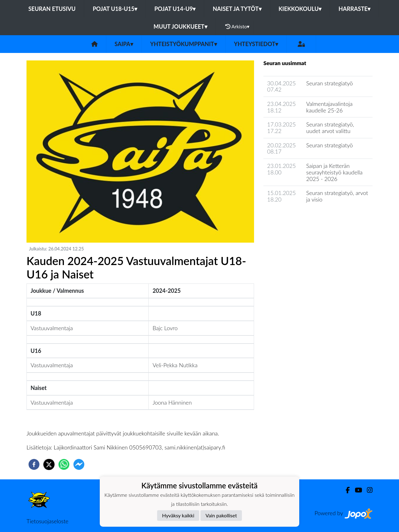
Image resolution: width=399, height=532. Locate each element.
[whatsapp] (64, 464)
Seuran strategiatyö (329, 83)
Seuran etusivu (52, 9)
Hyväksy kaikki (178, 515)
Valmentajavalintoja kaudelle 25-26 (329, 107)
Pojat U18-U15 (115, 9)
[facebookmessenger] (79, 464)
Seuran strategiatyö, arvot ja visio (337, 196)
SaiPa (124, 44)
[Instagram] (367, 490)
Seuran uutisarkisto (291, 217)
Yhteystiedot (256, 44)
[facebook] (34, 464)
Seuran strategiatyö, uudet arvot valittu (330, 128)
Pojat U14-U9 (175, 9)
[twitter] (49, 464)
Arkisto (238, 26)
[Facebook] (345, 490)
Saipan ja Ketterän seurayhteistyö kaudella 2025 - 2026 (334, 172)
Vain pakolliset (221, 515)
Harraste (354, 9)
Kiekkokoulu (300, 9)
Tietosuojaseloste (47, 521)
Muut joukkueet (180, 26)
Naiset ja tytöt (237, 9)
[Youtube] (356, 490)
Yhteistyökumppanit (184, 44)
